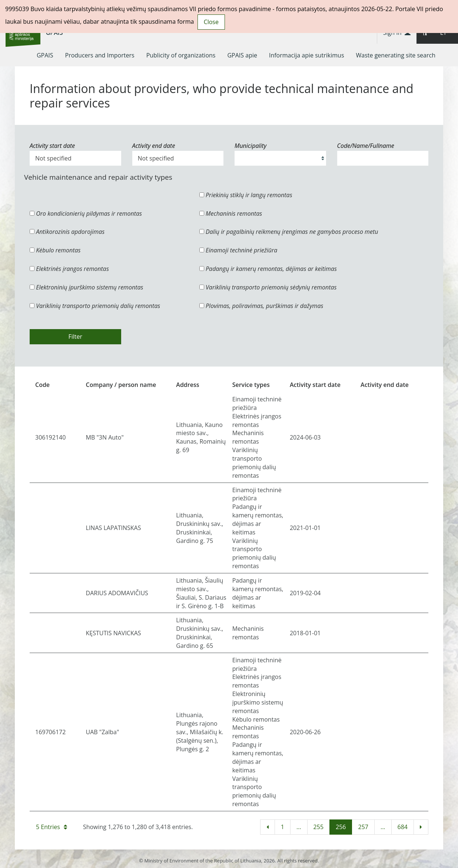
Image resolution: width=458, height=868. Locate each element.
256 (341, 827)
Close (211, 22)
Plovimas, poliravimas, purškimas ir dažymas (261, 306)
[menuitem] (45, 55)
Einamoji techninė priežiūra (238, 250)
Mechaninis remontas (231, 213)
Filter (75, 337)
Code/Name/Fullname (366, 146)
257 (363, 827)
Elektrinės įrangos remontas (69, 269)
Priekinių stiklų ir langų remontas (246, 195)
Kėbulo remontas (55, 250)
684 (403, 827)
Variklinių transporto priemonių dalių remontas (95, 306)
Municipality (250, 146)
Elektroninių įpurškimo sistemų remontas (87, 287)
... (299, 827)
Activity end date (154, 146)
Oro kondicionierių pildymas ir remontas (86, 213)
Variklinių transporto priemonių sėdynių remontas (268, 287)
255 (318, 827)
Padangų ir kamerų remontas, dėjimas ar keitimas (268, 269)
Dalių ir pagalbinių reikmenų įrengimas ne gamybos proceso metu (289, 232)
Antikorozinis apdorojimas (67, 232)
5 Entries (52, 827)
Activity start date (52, 146)
